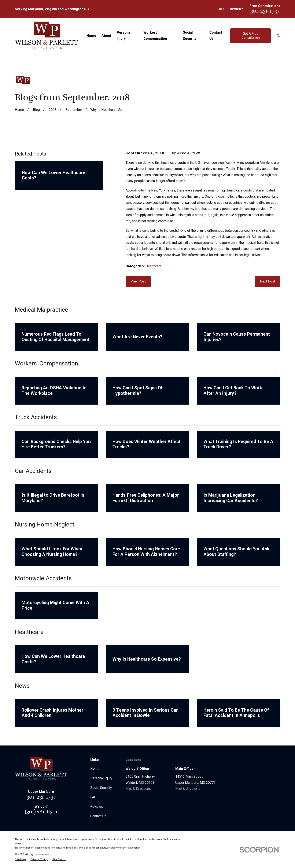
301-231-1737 (265, 11)
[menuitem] (20, 859)
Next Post (268, 281)
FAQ (221, 9)
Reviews (237, 9)
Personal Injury (101, 778)
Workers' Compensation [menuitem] (155, 36)
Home (95, 769)
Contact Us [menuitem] (216, 36)
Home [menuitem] (91, 36)
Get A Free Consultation (251, 36)
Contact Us (98, 816)
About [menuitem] (106, 36)
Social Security (101, 788)
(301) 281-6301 (41, 812)
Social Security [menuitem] (190, 36)
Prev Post (138, 281)
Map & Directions (138, 789)
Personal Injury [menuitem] (124, 36)
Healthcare (154, 266)
